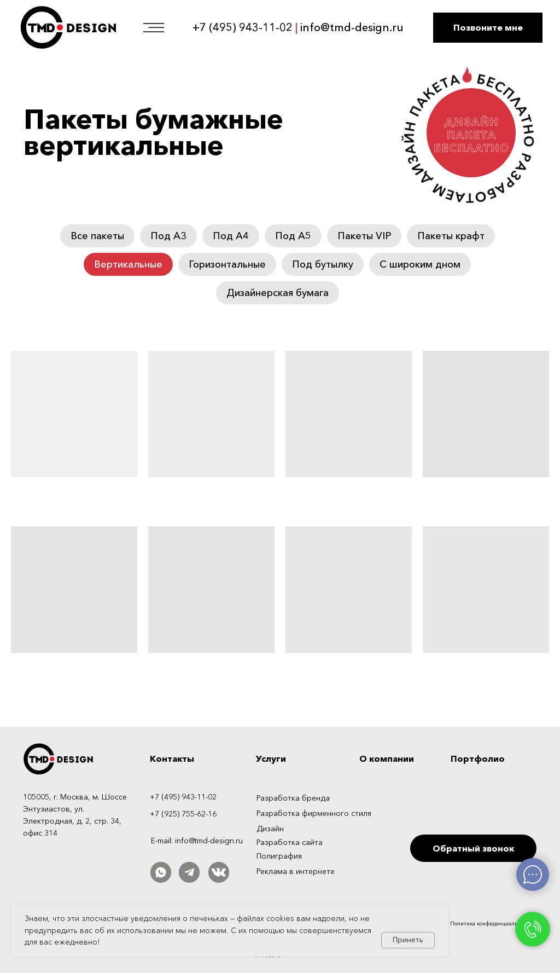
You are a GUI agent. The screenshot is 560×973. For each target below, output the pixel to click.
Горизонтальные (227, 264)
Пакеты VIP (364, 236)
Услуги (271, 758)
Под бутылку (323, 264)
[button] (488, 28)
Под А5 (293, 236)
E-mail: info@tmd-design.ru (197, 841)
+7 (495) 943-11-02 (243, 27)
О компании (387, 758)
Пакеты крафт (451, 236)
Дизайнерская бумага (278, 293)
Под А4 (231, 236)
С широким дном (420, 264)
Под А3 (168, 236)
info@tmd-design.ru (352, 27)
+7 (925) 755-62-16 (183, 814)
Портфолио (478, 758)
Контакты (172, 758)
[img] (483, 946)
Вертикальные (128, 264)
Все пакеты (97, 236)
